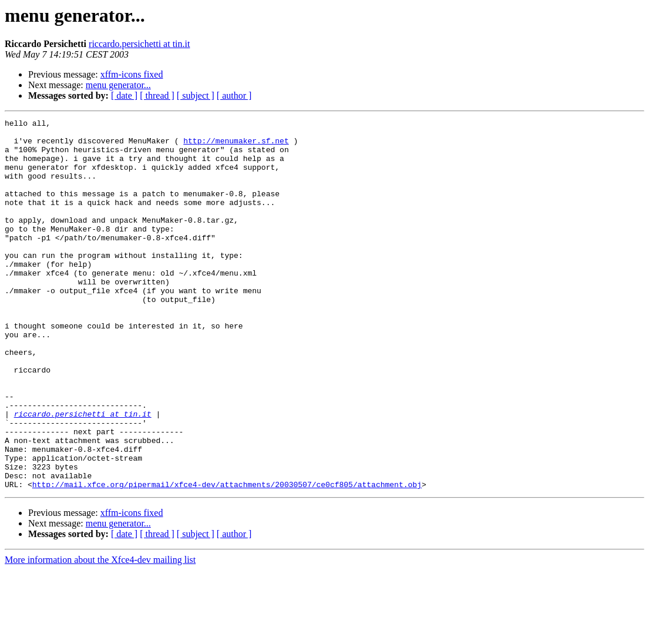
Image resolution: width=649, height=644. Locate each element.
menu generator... (118, 85)
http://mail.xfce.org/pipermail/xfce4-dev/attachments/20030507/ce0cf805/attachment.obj (227, 558)
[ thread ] (157, 95)
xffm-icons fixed (132, 74)
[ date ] (124, 95)
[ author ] (234, 95)
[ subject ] (196, 95)
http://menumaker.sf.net (236, 146)
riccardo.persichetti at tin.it (139, 44)
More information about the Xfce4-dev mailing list (100, 634)
